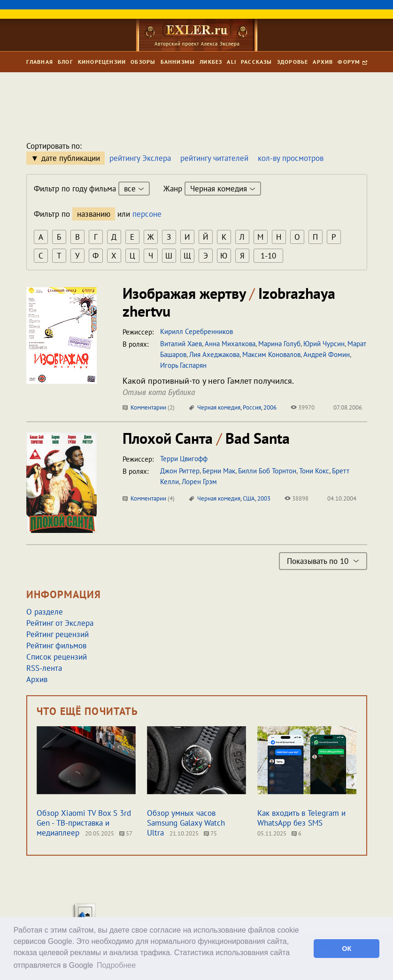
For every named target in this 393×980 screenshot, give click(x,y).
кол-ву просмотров (291, 158)
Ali (231, 62)
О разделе (45, 612)
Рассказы (257, 62)
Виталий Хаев (181, 344)
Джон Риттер (180, 471)
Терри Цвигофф (184, 459)
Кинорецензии (102, 62)
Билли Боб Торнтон (267, 471)
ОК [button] (347, 949)
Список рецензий (57, 657)
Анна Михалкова (230, 344)
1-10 (268, 256)
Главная (40, 62)
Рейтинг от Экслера (60, 623)
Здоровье (293, 62)
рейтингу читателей (214, 158)
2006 (270, 407)
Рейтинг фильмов (56, 646)
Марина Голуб (279, 344)
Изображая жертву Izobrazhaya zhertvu (229, 302)
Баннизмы (178, 62)
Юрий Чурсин (324, 344)
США (249, 498)
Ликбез (211, 62)
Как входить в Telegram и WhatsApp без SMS (301, 818)
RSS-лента (44, 668)
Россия (252, 407)
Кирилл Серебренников (196, 331)
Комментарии (149, 407)
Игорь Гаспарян (183, 365)
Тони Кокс (314, 471)
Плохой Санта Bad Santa (206, 438)
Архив (323, 62)
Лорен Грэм (199, 482)
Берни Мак (219, 471)
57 (126, 833)
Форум (352, 62)
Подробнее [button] (116, 965)
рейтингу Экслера (140, 158)
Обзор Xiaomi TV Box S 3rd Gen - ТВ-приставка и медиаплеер (84, 823)
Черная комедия (219, 407)
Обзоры (143, 62)
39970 (303, 407)
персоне (147, 214)
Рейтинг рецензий (58, 634)
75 (210, 833)
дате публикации (71, 158)
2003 (264, 498)
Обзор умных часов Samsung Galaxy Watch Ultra (186, 823)
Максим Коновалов (271, 354)
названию (94, 214)
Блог (65, 62)
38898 (297, 498)
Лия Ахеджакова (214, 354)
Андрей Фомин (327, 354)
